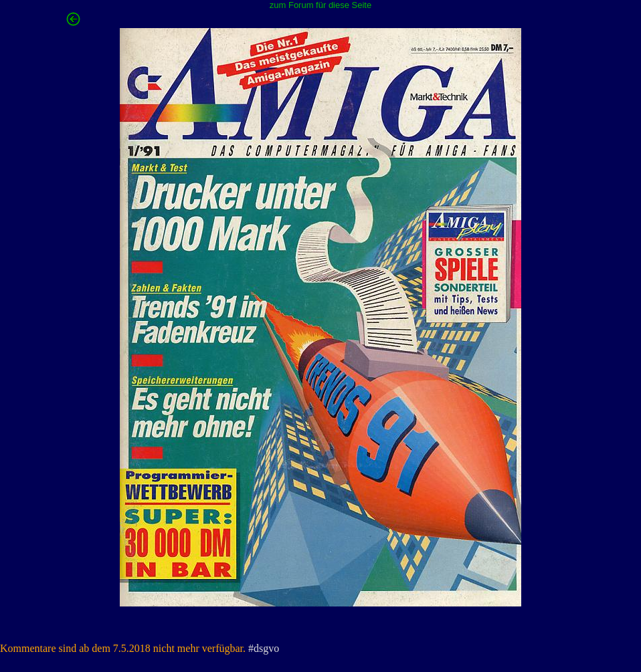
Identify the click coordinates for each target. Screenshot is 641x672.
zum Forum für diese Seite (320, 5)
